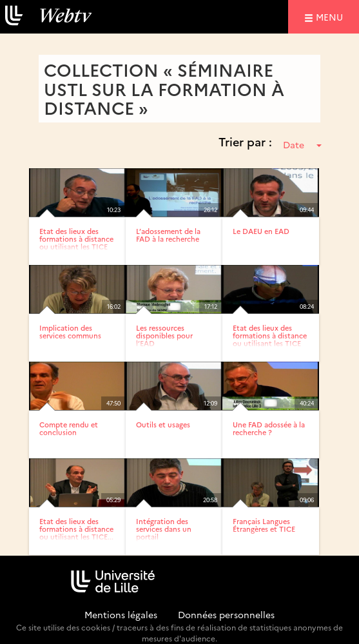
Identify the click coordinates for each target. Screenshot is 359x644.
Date (302, 144)
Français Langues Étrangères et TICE (264, 525)
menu (331, 16)
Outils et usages (163, 424)
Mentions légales (121, 614)
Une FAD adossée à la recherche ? (269, 428)
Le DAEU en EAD (261, 231)
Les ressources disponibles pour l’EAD (164, 336)
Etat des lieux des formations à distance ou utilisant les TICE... (76, 529)
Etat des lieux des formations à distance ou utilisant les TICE (76, 239)
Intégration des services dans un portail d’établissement (164, 533)
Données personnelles (226, 614)
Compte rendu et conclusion (69, 428)
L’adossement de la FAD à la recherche (168, 235)
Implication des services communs (70, 332)
